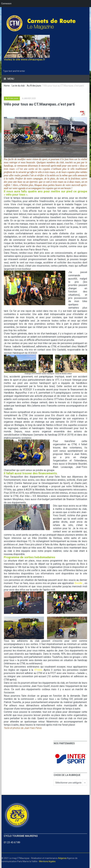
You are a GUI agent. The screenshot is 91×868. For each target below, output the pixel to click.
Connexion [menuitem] (6, 4)
